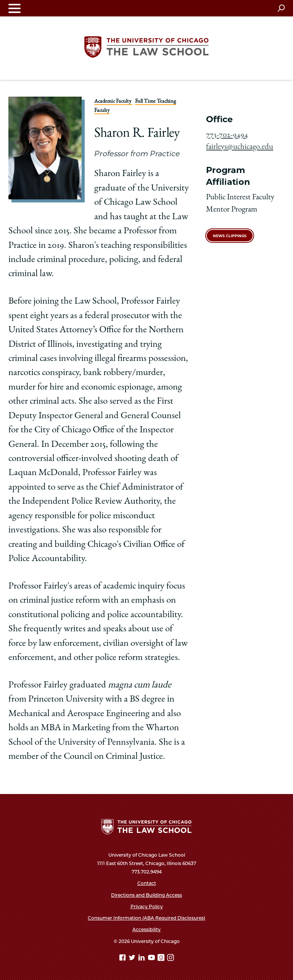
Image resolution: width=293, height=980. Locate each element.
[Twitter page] (133, 959)
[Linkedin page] (142, 959)
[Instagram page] (171, 959)
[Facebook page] (123, 959)
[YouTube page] (152, 959)
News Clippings (230, 236)
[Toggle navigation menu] (14, 8)
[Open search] (281, 8)
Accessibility (146, 929)
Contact (147, 883)
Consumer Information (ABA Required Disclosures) (146, 918)
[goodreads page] (162, 959)
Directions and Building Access (146, 895)
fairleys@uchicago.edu (240, 147)
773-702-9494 (227, 135)
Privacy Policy (147, 906)
